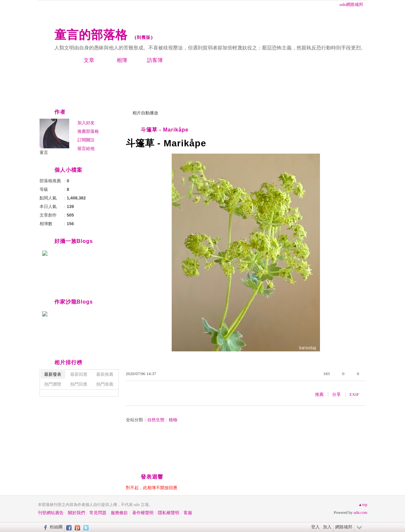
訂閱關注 (86, 140)
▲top (363, 505)
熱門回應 (79, 384)
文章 (89, 60)
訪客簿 (155, 60)
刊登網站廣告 (51, 513)
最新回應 (79, 374)
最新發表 (53, 374)
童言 (44, 152)
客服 (188, 513)
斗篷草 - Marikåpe (165, 130)
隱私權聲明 (169, 513)
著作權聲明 (143, 513)
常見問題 (98, 513)
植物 (173, 420)
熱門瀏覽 (53, 384)
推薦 (319, 394)
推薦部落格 (88, 131)
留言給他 (86, 148)
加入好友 (86, 123)
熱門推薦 (105, 384)
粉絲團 (56, 527)
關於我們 (76, 513)
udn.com (361, 513)
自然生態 (156, 420)
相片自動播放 (145, 113)
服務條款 (119, 513)
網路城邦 (344, 527)
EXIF (354, 394)
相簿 (122, 60)
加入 (327, 527)
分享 (336, 394)
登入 (315, 527)
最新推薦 (105, 374)
